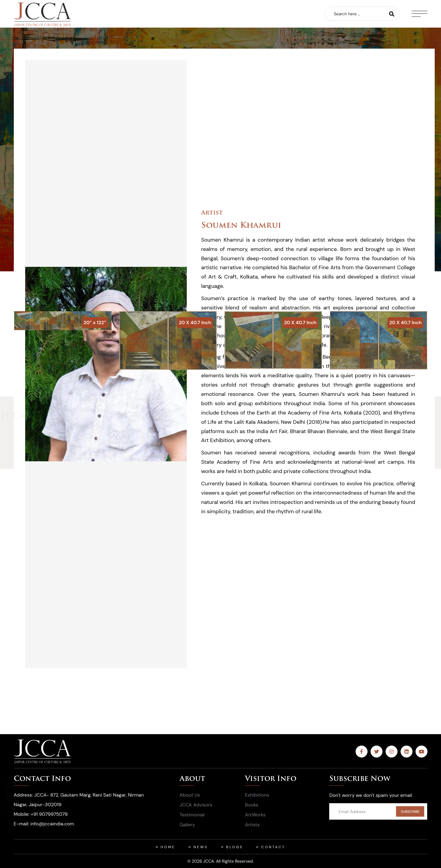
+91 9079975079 (49, 814)
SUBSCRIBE (410, 812)
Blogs (234, 847)
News (201, 847)
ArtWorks (255, 815)
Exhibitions (257, 795)
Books (252, 805)
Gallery (187, 825)
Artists (252, 825)
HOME (168, 847)
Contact (273, 847)
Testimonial (192, 815)
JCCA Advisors (196, 805)
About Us (190, 795)
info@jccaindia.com (52, 824)
